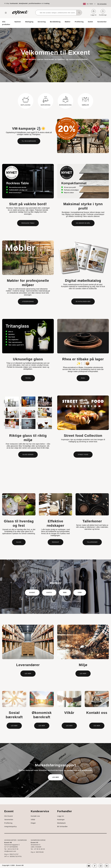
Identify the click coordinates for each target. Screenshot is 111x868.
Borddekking (55, 22)
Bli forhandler (102, 4)
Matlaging (29, 22)
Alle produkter (6, 23)
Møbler (68, 22)
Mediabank (61, 823)
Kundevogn (103, 12)
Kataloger (61, 820)
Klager (33, 823)
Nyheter (18, 22)
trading (47, 3)
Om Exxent (9, 816)
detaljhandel (23, 3)
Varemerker (102, 22)
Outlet (90, 22)
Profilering (79, 22)
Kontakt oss (35, 816)
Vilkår (33, 820)
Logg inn (94, 12)
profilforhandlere (35, 3)
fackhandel (14, 3)
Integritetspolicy (11, 827)
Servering (42, 22)
